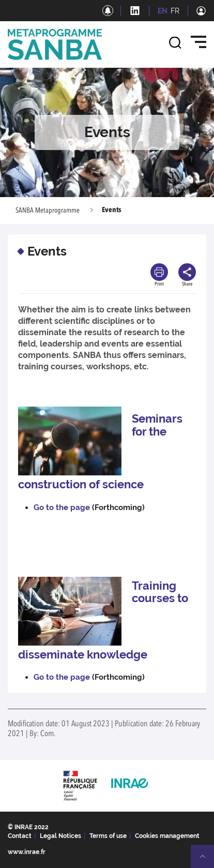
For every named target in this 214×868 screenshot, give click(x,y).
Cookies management (167, 836)
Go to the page (62, 507)
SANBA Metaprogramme (48, 211)
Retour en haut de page (207, 861)
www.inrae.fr (27, 852)
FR (175, 11)
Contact (20, 836)
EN (163, 11)
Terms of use (108, 836)
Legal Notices (60, 836)
